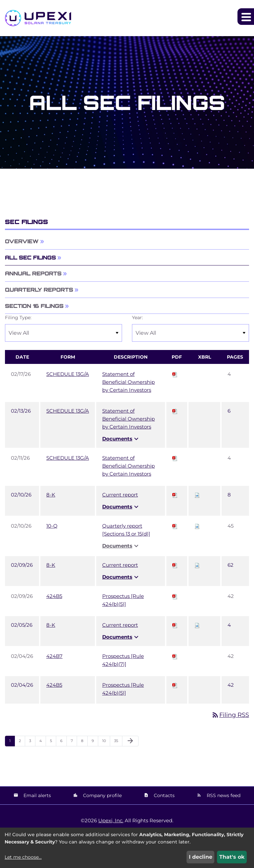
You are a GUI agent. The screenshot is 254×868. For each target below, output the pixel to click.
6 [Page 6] (63, 742)
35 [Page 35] (118, 742)
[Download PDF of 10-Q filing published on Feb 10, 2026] (175, 526)
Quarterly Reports (39, 290)
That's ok (232, 857)
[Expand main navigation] (246, 17)
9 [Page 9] (95, 742)
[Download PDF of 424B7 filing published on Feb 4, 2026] (175, 656)
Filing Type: (18, 318)
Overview (22, 241)
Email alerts (37, 795)
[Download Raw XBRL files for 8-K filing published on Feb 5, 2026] (197, 625)
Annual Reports (33, 273)
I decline (201, 857)
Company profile (102, 795)
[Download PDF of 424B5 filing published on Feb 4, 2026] (175, 685)
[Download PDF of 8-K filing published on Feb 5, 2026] (175, 625)
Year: (137, 318)
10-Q (52, 526)
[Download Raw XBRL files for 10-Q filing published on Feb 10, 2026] (197, 526)
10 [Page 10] (106, 742)
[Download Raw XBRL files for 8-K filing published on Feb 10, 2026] (197, 495)
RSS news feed (223, 795)
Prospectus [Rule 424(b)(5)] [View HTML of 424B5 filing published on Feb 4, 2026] (123, 689)
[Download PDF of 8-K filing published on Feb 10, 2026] (175, 495)
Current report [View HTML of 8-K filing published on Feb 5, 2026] (120, 625)
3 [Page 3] (32, 742)
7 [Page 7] (74, 742)
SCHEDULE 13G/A (68, 374)
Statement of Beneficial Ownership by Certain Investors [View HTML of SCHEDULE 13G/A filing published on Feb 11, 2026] (128, 466)
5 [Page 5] (53, 742)
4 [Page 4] (42, 742)
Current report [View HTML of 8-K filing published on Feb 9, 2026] (120, 565)
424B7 (54, 656)
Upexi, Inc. (111, 820)
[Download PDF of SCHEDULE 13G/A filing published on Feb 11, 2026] (175, 458)
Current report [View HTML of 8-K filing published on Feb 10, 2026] (120, 495)
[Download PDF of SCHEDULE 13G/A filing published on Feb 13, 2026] (175, 411)
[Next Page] (130, 741)
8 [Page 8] (84, 742)
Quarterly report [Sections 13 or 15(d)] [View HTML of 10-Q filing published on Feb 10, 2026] (126, 530)
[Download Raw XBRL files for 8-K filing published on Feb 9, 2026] (197, 565)
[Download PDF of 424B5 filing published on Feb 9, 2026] (175, 596)
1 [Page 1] (12, 742)
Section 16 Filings (34, 306)
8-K (51, 495)
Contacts (164, 795)
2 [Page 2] (22, 742)
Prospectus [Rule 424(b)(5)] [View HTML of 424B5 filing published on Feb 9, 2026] (123, 600)
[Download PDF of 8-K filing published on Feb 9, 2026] (175, 565)
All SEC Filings (30, 258)
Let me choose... (23, 857)
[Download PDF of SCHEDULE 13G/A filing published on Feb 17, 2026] (175, 374)
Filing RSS (230, 715)
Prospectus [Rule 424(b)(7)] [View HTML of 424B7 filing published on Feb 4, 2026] (123, 660)
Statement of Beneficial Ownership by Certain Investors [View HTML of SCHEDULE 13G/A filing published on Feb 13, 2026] (128, 419)
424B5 (54, 596)
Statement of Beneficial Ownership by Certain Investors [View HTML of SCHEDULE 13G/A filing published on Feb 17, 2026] (128, 382)
